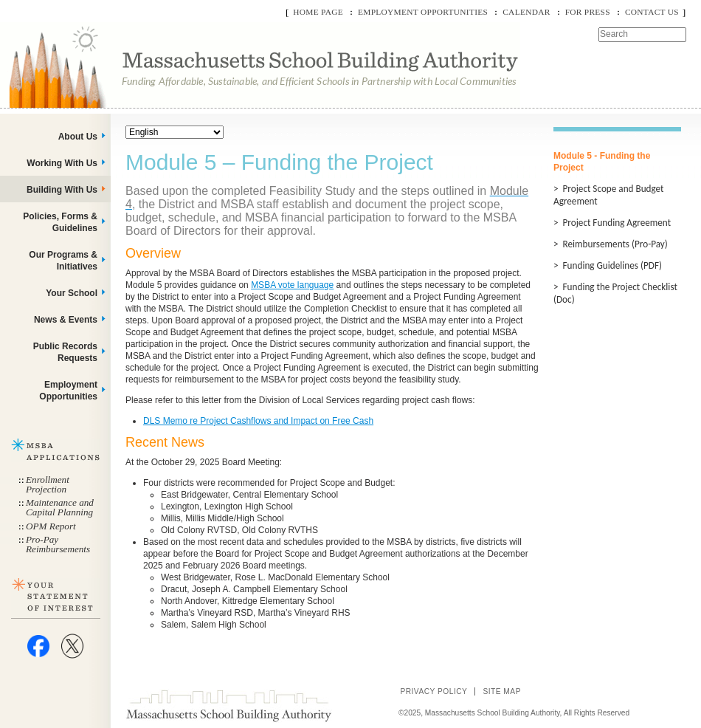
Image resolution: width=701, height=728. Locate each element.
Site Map (502, 691)
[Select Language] (175, 132)
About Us (78, 137)
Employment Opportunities (423, 12)
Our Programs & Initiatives (63, 261)
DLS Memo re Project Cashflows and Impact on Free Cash (258, 421)
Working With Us (62, 163)
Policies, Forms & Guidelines (60, 222)
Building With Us (62, 190)
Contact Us (652, 12)
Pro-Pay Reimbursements (58, 544)
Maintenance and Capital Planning (60, 507)
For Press (588, 12)
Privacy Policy (434, 691)
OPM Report (51, 526)
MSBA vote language (292, 285)
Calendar (526, 12)
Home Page (318, 12)
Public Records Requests (65, 352)
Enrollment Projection (48, 484)
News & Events (66, 320)
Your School (72, 293)
